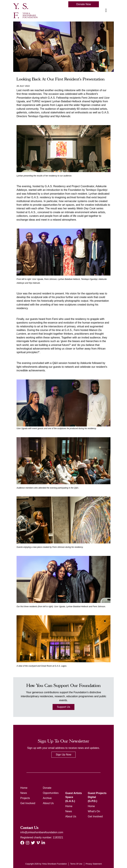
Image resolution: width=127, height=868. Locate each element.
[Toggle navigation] (106, 10)
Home (24, 788)
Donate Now (84, 4)
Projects (25, 798)
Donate (47, 788)
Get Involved (28, 803)
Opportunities (51, 793)
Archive (47, 798)
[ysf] (25, 10)
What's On (94, 811)
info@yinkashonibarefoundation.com (42, 832)
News (24, 793)
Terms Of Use (76, 864)
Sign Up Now (63, 755)
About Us (48, 803)
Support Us (63, 707)
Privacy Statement (94, 864)
